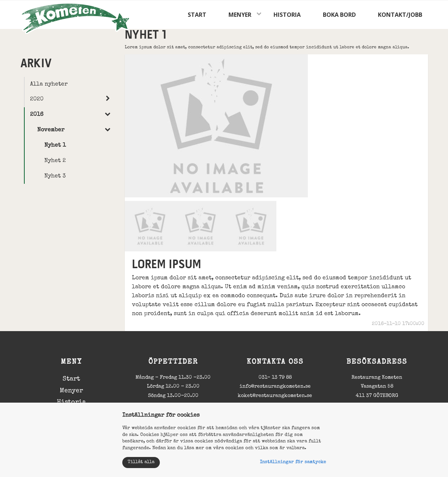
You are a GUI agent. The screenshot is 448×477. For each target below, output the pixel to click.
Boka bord (339, 15)
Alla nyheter (49, 84)
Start (197, 15)
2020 (37, 99)
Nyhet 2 (55, 161)
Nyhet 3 (55, 176)
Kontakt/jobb (400, 15)
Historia (287, 15)
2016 (37, 115)
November (51, 130)
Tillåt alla (141, 462)
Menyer (240, 15)
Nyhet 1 (55, 146)
